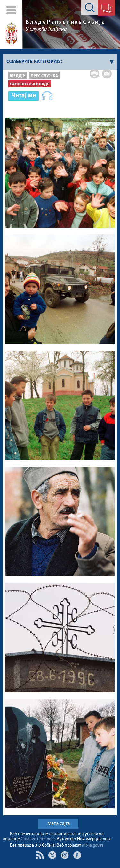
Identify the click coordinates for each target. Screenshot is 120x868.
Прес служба (44, 76)
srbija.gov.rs (93, 846)
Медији (18, 76)
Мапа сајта (59, 824)
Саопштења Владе (30, 84)
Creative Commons (38, 839)
